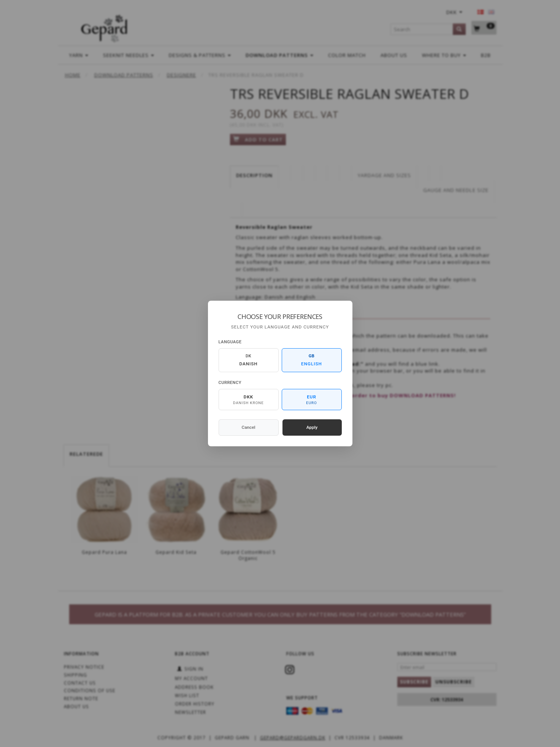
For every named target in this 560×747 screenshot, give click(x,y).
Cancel (249, 427)
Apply (312, 427)
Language (230, 342)
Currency (230, 383)
